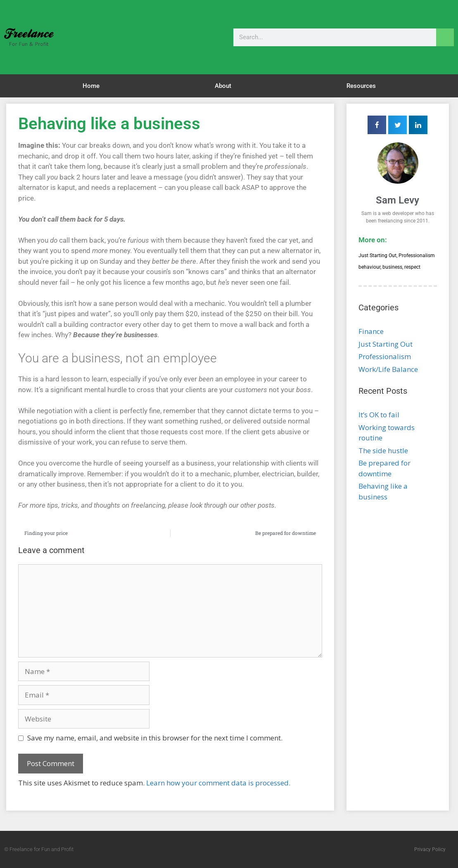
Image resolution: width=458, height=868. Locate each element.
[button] (377, 125)
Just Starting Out (377, 255)
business (392, 267)
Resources (361, 86)
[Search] (445, 37)
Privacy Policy (430, 849)
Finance (371, 331)
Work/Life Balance (388, 369)
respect (412, 267)
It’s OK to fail (379, 415)
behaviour (369, 267)
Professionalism (417, 255)
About (223, 86)
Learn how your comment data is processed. (218, 783)
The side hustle (383, 451)
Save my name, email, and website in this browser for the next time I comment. (155, 738)
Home (91, 86)
